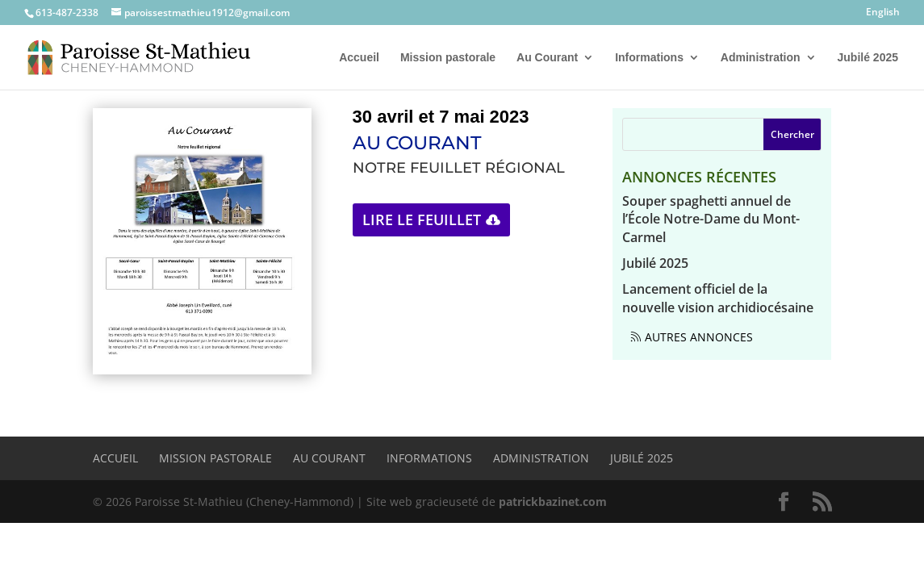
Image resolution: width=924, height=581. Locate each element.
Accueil (359, 58)
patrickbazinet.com (553, 502)
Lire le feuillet (422, 219)
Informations (649, 58)
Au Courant (547, 58)
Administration (761, 58)
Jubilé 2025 (868, 58)
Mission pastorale (448, 58)
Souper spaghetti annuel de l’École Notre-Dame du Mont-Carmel (711, 219)
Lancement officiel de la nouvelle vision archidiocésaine (718, 298)
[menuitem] (883, 16)
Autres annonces (699, 337)
